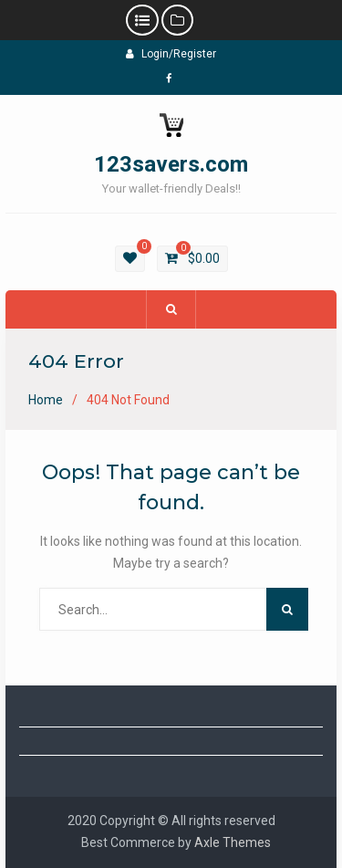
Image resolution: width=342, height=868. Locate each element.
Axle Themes (233, 842)
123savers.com (171, 164)
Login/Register (171, 54)
